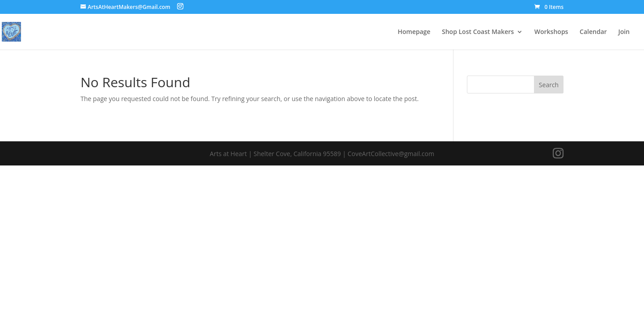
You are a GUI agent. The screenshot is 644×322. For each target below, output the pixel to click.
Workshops (551, 32)
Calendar (593, 32)
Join (624, 32)
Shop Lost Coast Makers (478, 32)
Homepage (414, 32)
